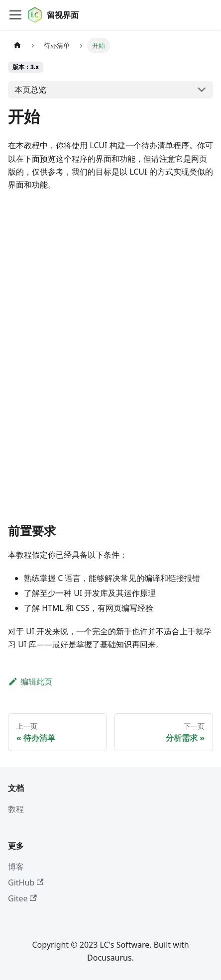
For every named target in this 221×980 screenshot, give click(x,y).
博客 (16, 867)
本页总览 (30, 90)
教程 (16, 809)
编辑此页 (30, 682)
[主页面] (17, 46)
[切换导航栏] (15, 15)
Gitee (22, 898)
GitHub (26, 882)
